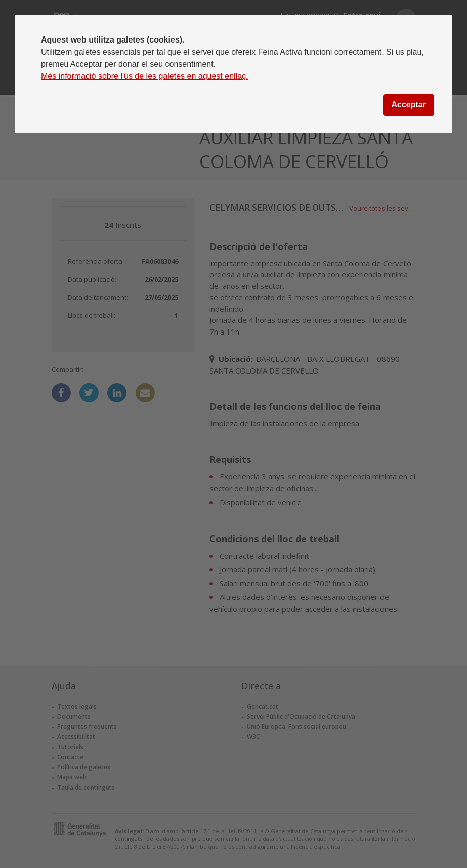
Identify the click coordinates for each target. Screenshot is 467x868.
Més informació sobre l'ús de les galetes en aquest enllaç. (145, 76)
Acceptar (408, 105)
